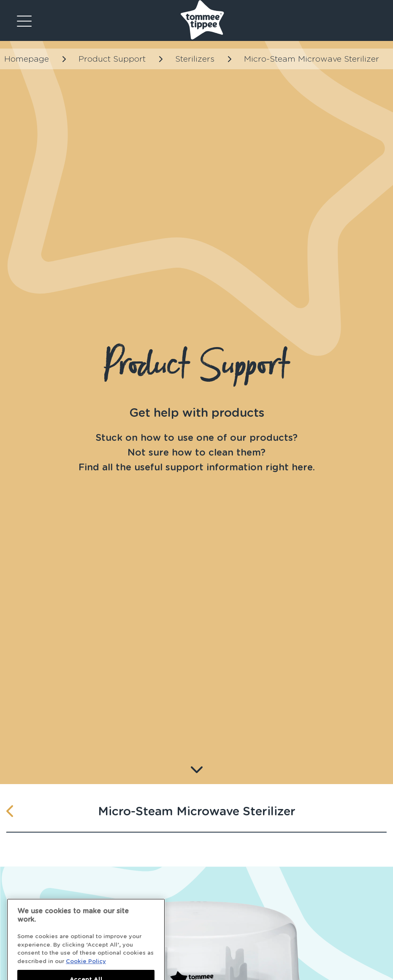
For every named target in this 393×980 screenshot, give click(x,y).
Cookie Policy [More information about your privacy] (86, 968)
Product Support (112, 59)
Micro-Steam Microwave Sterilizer (312, 59)
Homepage (27, 59)
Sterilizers (195, 59)
